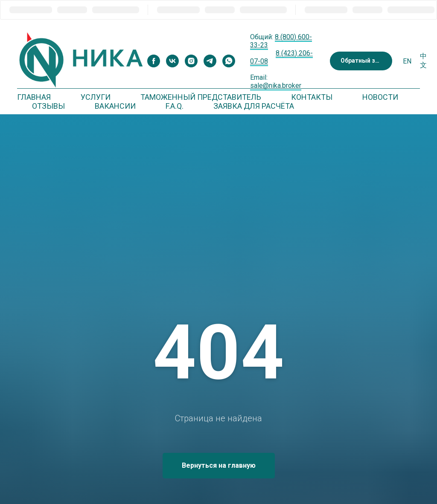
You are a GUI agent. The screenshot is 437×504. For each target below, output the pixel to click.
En (407, 61)
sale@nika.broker (276, 85)
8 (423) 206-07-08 (281, 57)
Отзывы (48, 106)
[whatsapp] (229, 61)
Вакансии (115, 106)
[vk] (172, 61)
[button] (361, 61)
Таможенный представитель (201, 97)
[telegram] (210, 61)
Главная (34, 97)
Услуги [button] (96, 97)
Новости (380, 97)
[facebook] (154, 61)
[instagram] (191, 61)
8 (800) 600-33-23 (281, 41)
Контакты (312, 97)
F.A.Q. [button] (175, 106)
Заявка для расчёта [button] (254, 106)
